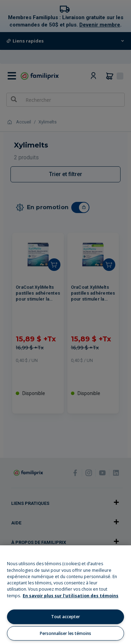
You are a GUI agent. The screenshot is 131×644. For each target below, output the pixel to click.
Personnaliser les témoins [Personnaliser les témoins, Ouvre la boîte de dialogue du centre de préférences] (65, 633)
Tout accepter (65, 617)
